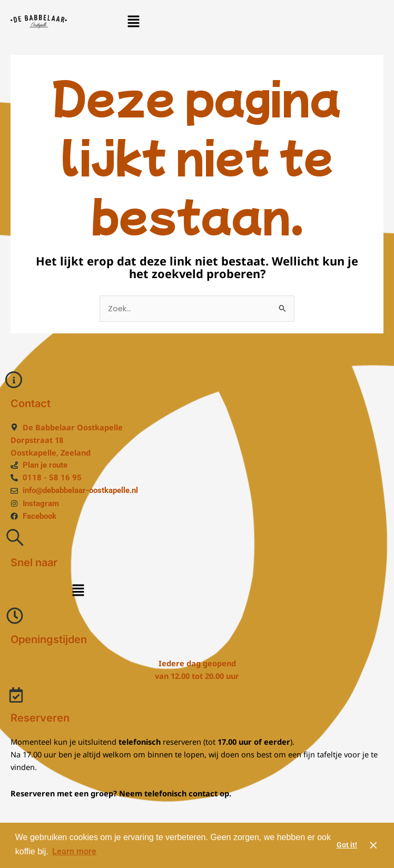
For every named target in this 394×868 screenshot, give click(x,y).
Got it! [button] (347, 845)
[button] (133, 22)
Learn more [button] (74, 851)
